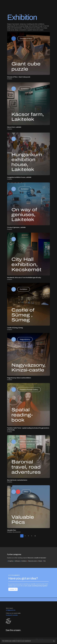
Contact (13, 588)
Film (44, 561)
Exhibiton (24, 561)
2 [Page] (25, 536)
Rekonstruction (33, 561)
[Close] (54, 641)
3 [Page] (28, 536)
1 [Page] (22, 536)
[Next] (35, 536)
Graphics (11, 561)
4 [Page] (32, 536)
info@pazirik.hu (11, 612)
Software (17, 561)
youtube (15, 617)
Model (40, 561)
